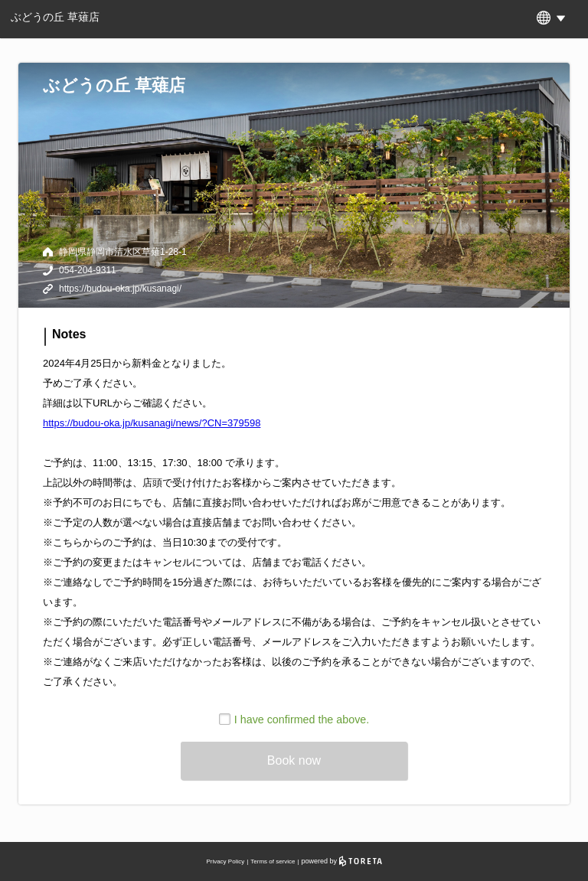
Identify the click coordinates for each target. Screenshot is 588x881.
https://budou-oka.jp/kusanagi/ (120, 289)
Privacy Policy (225, 861)
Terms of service (273, 861)
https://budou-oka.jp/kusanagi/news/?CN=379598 (152, 423)
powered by (342, 861)
